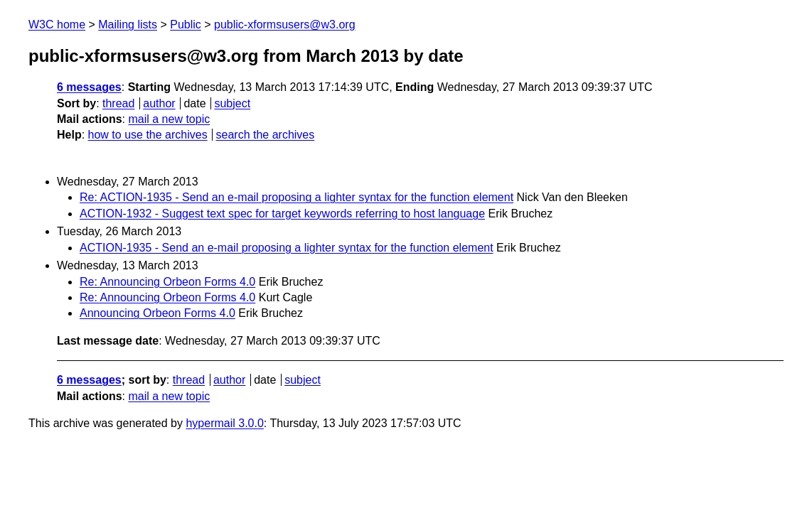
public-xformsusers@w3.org (285, 25)
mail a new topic (169, 119)
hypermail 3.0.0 (224, 423)
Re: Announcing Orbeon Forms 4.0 (167, 282)
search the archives (266, 135)
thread (118, 103)
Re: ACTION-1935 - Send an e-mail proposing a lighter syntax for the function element (297, 197)
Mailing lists (128, 25)
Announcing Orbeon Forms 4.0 (157, 313)
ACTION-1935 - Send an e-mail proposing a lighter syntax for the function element (287, 248)
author (159, 103)
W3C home (57, 25)
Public (186, 25)
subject (232, 103)
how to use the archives (148, 135)
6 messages (89, 87)
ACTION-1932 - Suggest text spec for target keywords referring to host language (282, 214)
